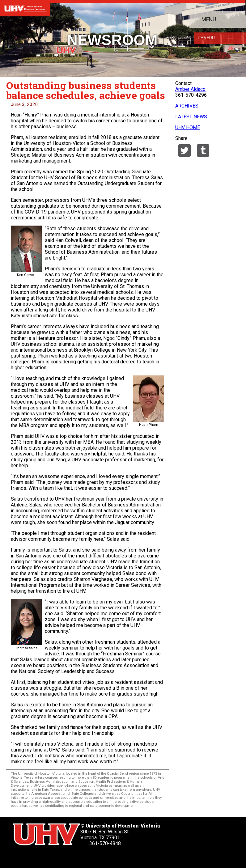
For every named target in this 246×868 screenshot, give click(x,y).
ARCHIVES (187, 106)
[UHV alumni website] (100, 857)
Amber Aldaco (190, 89)
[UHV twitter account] (20, 857)
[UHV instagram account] (83, 857)
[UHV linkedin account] (52, 857)
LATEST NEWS (191, 117)
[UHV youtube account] (67, 857)
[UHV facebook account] (36, 857)
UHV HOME (188, 127)
